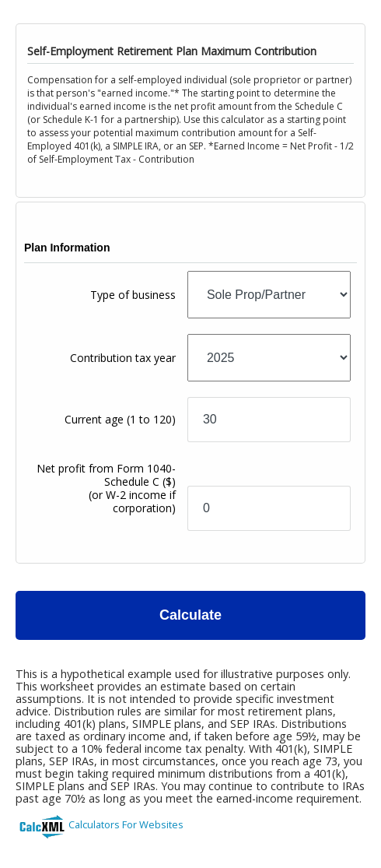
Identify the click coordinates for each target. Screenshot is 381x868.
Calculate (190, 615)
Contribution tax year (123, 358)
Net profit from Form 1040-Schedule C (106, 488)
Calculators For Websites (126, 824)
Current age (120, 419)
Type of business (133, 295)
